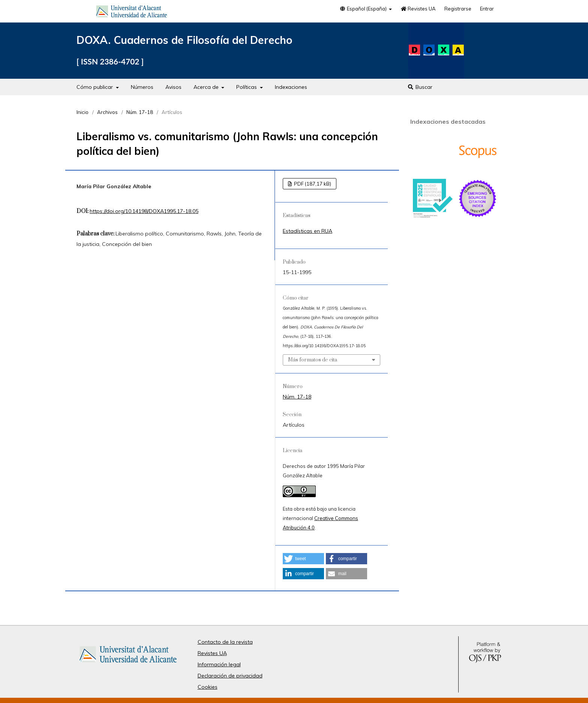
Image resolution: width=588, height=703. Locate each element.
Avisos (173, 87)
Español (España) (363, 9)
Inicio (82, 112)
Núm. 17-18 (140, 112)
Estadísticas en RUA (307, 231)
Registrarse (458, 9)
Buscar (420, 87)
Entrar (487, 9)
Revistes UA (418, 9)
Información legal (219, 664)
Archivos (107, 112)
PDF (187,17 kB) (312, 184)
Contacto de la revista (225, 642)
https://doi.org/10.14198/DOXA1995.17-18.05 (144, 211)
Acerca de (207, 87)
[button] (303, 559)
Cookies (208, 687)
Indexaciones (291, 87)
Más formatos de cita (313, 360)
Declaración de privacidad (230, 676)
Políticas (247, 87)
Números (142, 87)
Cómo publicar (95, 87)
